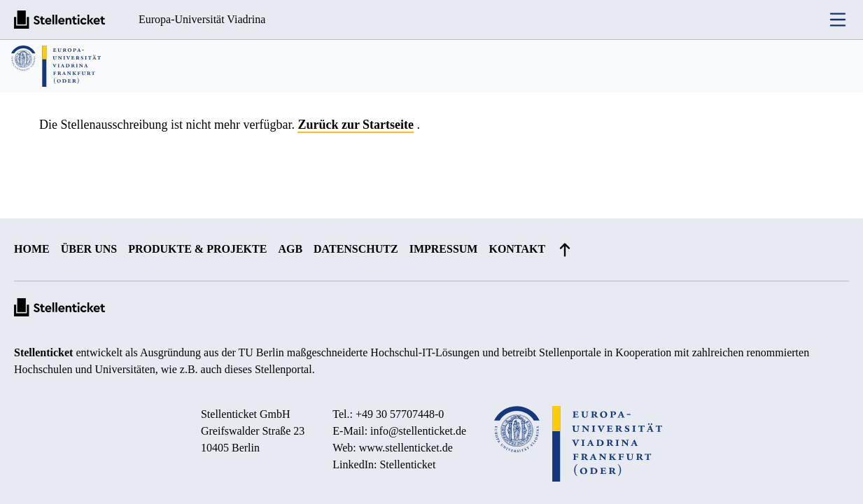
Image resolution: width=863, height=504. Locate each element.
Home (32, 249)
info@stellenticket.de (418, 431)
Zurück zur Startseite (356, 125)
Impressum (444, 249)
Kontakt (517, 249)
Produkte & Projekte (197, 249)
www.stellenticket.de (406, 448)
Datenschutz (356, 249)
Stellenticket (43, 352)
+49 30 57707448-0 (400, 414)
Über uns (89, 249)
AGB (290, 249)
